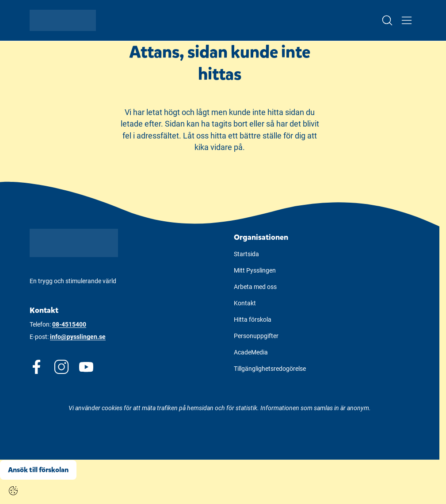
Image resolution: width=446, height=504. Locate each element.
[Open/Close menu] (407, 20)
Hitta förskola (253, 319)
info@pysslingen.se (78, 337)
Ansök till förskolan (38, 470)
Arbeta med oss (255, 287)
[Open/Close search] (387, 20)
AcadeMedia (251, 352)
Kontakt (245, 303)
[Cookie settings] (13, 491)
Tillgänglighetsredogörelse (270, 369)
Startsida (246, 254)
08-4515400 (69, 324)
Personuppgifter (256, 336)
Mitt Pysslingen (255, 270)
